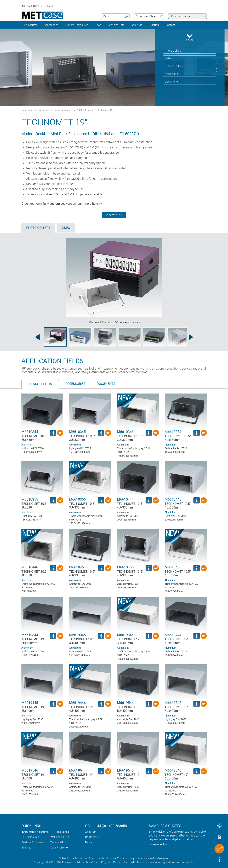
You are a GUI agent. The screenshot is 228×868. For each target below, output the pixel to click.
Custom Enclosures (76, 25)
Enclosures (31, 25)
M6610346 (125, 432)
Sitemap (26, 848)
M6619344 (30, 635)
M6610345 (77, 432)
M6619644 (77, 770)
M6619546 (30, 770)
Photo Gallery (173, 51)
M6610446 (30, 567)
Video (168, 58)
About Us (91, 832)
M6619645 (125, 770)
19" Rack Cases (60, 832)
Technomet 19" (106, 110)
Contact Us (92, 837)
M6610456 (173, 567)
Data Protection (60, 848)
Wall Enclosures (60, 837)
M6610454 (77, 567)
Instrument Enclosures (35, 832)
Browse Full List (174, 66)
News (98, 25)
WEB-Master (138, 862)
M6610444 (125, 499)
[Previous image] (37, 337)
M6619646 (173, 770)
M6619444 (173, 635)
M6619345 (77, 635)
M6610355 (30, 499)
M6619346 (125, 635)
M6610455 (125, 567)
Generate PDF (114, 215)
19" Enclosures (85, 110)
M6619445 (30, 703)
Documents (172, 82)
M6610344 (30, 432)
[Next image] (191, 337)
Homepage (27, 110)
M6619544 (125, 703)
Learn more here (159, 844)
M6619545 (173, 703)
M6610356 (77, 499)
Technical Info (59, 842)
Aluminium (27, 445)
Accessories (51, 25)
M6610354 (173, 432)
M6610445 (173, 499)
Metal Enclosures (63, 110)
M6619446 (77, 703)
